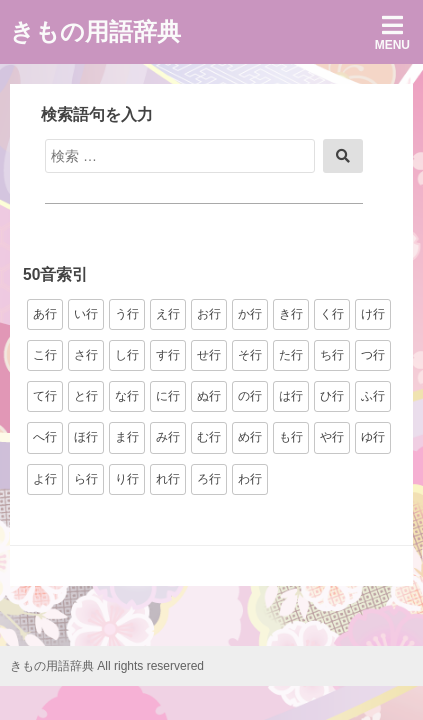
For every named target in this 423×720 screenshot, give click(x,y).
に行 (168, 396)
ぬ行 (209, 396)
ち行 (332, 355)
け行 (373, 314)
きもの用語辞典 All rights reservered (107, 666)
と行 (86, 396)
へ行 (45, 437)
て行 (45, 396)
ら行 (86, 479)
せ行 (209, 355)
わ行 (250, 479)
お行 (209, 314)
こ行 (45, 355)
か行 (250, 314)
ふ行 (373, 396)
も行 (291, 437)
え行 (168, 314)
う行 (127, 314)
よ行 (45, 479)
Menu (392, 32)
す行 (168, 355)
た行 (291, 355)
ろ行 (209, 479)
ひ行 (332, 396)
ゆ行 (373, 437)
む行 (209, 437)
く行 (332, 314)
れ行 (168, 479)
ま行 (127, 437)
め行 (250, 437)
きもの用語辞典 (95, 31)
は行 (291, 396)
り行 (127, 479)
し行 (127, 355)
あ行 (45, 314)
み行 (168, 437)
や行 (332, 437)
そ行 (250, 355)
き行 (291, 314)
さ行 (86, 355)
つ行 (373, 355)
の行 (250, 396)
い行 (86, 314)
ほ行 (86, 437)
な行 (127, 396)
